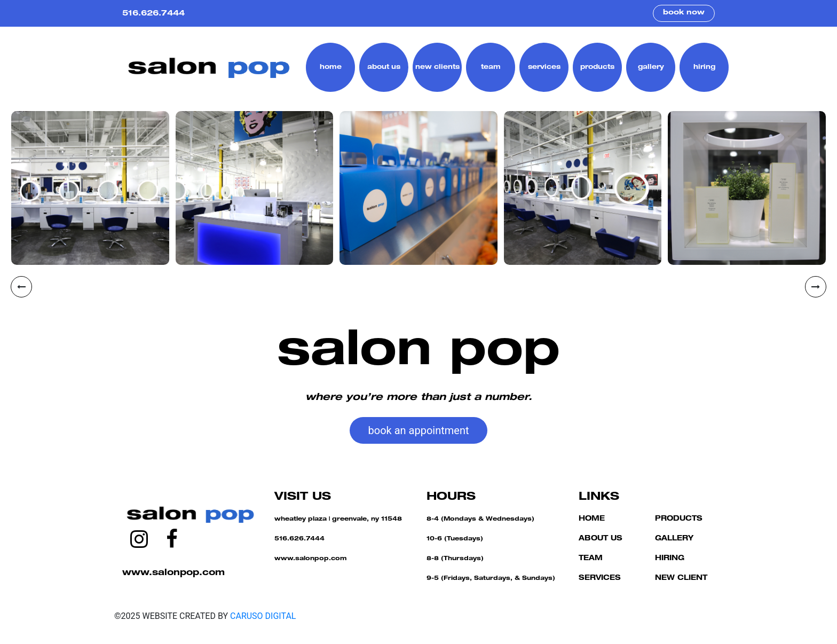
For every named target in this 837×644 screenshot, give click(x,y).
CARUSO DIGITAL (263, 616)
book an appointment (419, 430)
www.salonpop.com (173, 574)
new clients (437, 67)
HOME (592, 519)
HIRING (670, 559)
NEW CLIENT (681, 579)
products (597, 67)
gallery (651, 67)
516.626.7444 (153, 14)
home (331, 67)
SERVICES (600, 579)
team (491, 67)
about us (384, 67)
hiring (704, 67)
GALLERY (674, 539)
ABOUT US (601, 539)
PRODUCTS (679, 519)
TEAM (591, 559)
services (544, 67)
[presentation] (21, 287)
